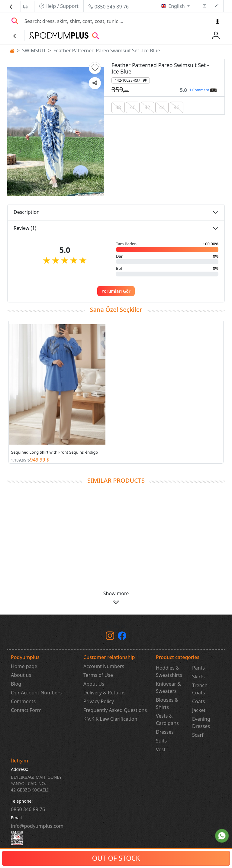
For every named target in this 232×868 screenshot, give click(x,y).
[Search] (116, 21)
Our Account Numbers (36, 693)
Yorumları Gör (116, 291)
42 (147, 107)
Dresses (165, 732)
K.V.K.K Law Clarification (110, 719)
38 (118, 107)
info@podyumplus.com (37, 826)
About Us (94, 684)
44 (162, 107)
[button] (95, 68)
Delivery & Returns (105, 693)
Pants (198, 668)
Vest (161, 749)
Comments (23, 701)
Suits (161, 741)
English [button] (177, 6)
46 (176, 107)
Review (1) (25, 228)
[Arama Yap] (15, 21)
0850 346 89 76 (109, 7)
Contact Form (26, 710)
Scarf (198, 735)
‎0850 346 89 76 (28, 809)
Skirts (198, 677)
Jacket (199, 710)
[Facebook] (122, 637)
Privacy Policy (99, 701)
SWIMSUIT (34, 51)
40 (133, 107)
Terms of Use (98, 675)
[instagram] (110, 637)
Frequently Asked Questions (115, 710)
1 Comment (203, 90)
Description (27, 212)
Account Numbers (104, 666)
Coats (198, 701)
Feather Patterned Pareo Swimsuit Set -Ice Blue (107, 51)
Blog (16, 684)
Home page (24, 666)
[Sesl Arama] (217, 21)
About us (21, 675)
